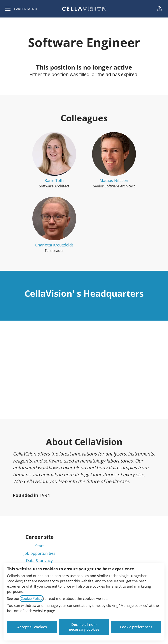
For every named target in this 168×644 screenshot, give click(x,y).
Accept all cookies (32, 627)
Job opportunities (39, 553)
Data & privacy (39, 560)
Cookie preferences (136, 627)
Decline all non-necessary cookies (84, 627)
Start (39, 546)
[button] (159, 9)
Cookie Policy (31, 599)
